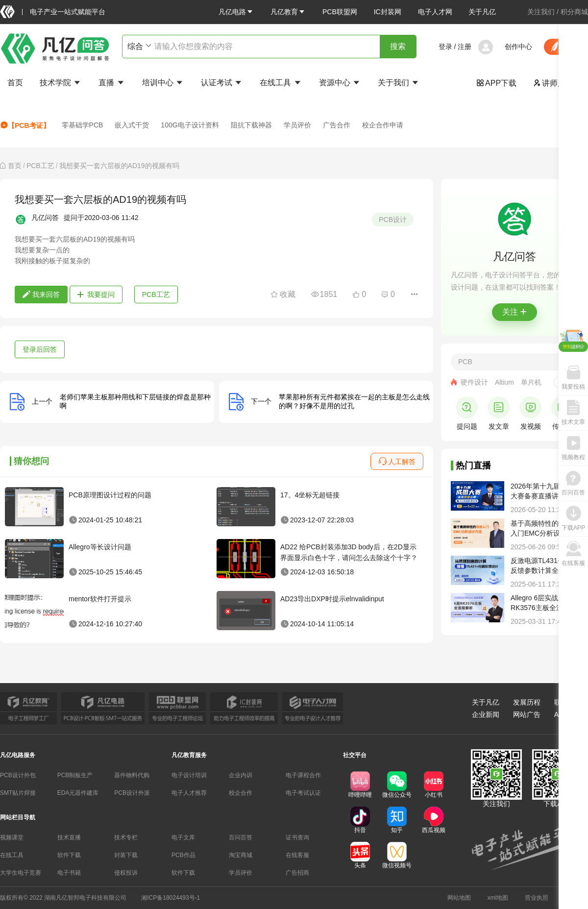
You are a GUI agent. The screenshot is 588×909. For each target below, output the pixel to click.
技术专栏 (126, 837)
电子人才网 (435, 12)
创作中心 (518, 47)
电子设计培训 (189, 775)
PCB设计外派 (132, 793)
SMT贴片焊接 (18, 793)
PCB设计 (393, 220)
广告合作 (337, 125)
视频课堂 (12, 837)
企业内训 (241, 775)
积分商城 (574, 12)
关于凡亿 (482, 12)
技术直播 (69, 837)
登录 (445, 47)
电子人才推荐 (189, 793)
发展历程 (527, 702)
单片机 (531, 382)
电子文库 (183, 837)
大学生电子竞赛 (21, 873)
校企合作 (241, 793)
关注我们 (541, 12)
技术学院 (61, 83)
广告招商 (297, 873)
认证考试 (222, 83)
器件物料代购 (132, 775)
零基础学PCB (83, 125)
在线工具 (281, 83)
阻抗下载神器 (251, 125)
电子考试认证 (303, 793)
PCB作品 (184, 855)
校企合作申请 (383, 125)
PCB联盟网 (340, 12)
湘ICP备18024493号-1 (171, 898)
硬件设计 (474, 382)
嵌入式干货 (132, 125)
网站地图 (459, 898)
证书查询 (297, 837)
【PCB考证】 (25, 125)
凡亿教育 (288, 12)
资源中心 (340, 83)
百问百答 (241, 837)
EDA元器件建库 (78, 793)
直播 (112, 83)
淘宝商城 (241, 855)
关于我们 (399, 83)
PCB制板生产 (75, 775)
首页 (15, 83)
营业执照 (537, 898)
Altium (504, 382)
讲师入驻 (553, 83)
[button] (236, 12)
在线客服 (297, 855)
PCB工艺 (40, 166)
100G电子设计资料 (190, 125)
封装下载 (126, 855)
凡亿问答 (45, 218)
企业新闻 (486, 714)
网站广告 (527, 714)
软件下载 (69, 855)
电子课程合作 (303, 775)
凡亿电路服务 (18, 755)
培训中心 (163, 83)
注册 (465, 47)
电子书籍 (69, 873)
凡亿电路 (236, 12)
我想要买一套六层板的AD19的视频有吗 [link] (119, 166)
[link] (15, 166)
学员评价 (297, 125)
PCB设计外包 (18, 775)
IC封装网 (388, 12)
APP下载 (496, 83)
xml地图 (498, 898)
